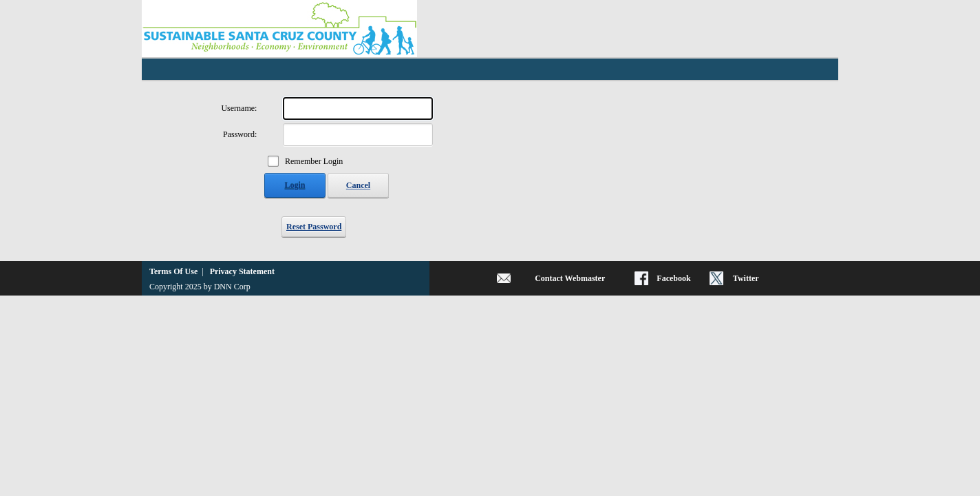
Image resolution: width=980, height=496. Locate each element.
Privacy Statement (242, 271)
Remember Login (314, 161)
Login (295, 185)
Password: (240, 134)
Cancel (358, 185)
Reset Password (314, 227)
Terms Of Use (173, 271)
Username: (239, 108)
